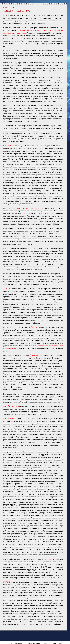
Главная (6, 7)
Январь (14, 7)
